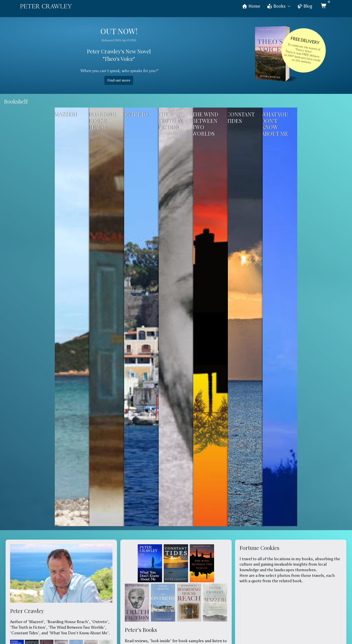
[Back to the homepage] (46, 6)
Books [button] (279, 6)
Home (251, 6)
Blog (305, 6)
